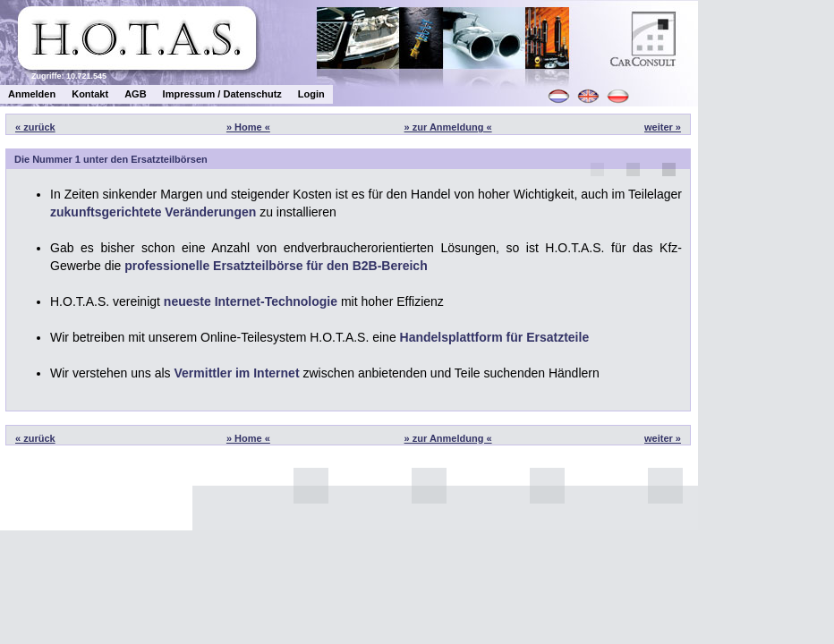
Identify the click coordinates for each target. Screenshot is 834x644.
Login (311, 94)
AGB (135, 94)
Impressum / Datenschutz (222, 94)
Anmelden (32, 94)
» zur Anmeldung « (448, 127)
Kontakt (90, 94)
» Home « (248, 127)
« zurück (35, 127)
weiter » (663, 127)
